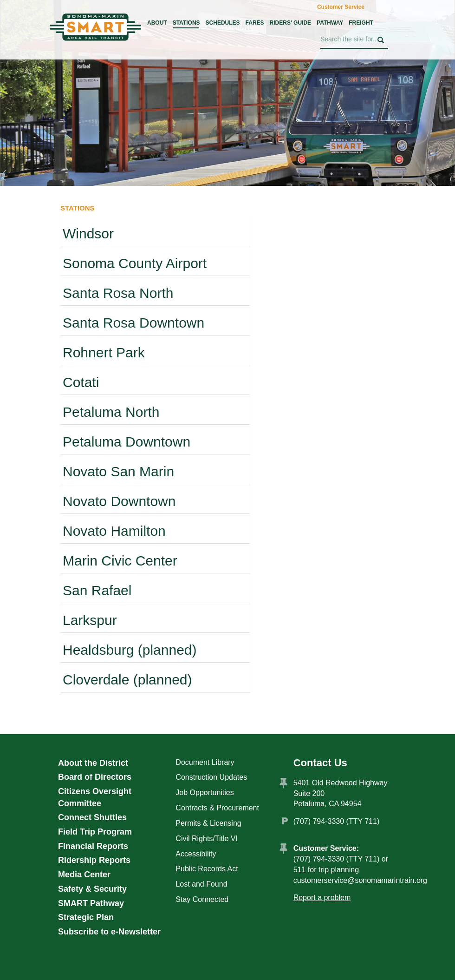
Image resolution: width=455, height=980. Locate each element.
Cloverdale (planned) (127, 680)
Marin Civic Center (120, 561)
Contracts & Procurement (217, 808)
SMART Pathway (91, 903)
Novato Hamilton (114, 531)
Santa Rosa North (118, 293)
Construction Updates (211, 777)
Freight (361, 23)
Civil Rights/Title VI (207, 839)
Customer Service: (326, 848)
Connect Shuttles (92, 817)
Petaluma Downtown (127, 442)
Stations (186, 23)
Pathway (330, 23)
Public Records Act (207, 869)
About (157, 23)
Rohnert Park (104, 352)
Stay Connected (202, 899)
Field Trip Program (95, 832)
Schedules (223, 23)
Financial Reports (93, 846)
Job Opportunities (205, 793)
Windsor (88, 233)
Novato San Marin (118, 471)
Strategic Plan (86, 917)
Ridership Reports (94, 860)
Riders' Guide (291, 23)
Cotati (81, 382)
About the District (93, 763)
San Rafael (97, 590)
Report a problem (322, 898)
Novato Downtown (119, 501)
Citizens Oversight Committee (95, 797)
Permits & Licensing (208, 823)
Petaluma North (111, 412)
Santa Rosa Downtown (133, 323)
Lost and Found (201, 884)
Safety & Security (92, 889)
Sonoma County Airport (135, 263)
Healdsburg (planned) (130, 650)
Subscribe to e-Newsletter (109, 932)
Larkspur (90, 620)
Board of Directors (95, 777)
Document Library (205, 762)
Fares (255, 23)
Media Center (84, 875)
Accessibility (196, 854)
